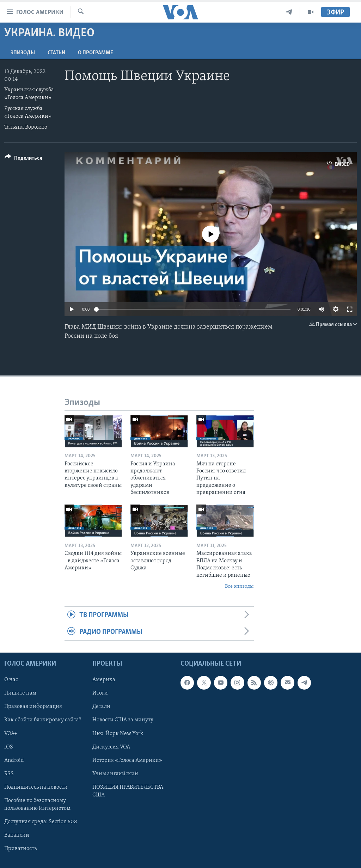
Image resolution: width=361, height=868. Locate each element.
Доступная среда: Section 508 (41, 822)
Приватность (20, 849)
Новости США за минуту (123, 720)
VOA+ (11, 734)
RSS (9, 774)
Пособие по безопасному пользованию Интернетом (37, 805)
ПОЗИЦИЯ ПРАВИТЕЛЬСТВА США (128, 791)
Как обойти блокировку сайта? (43, 720)
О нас (11, 680)
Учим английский (115, 774)
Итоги (100, 693)
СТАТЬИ (56, 53)
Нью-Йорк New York (118, 734)
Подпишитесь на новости (36, 787)
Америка (104, 680)
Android (14, 760)
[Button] (23, 159)
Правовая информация (33, 707)
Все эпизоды (239, 586)
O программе (96, 53)
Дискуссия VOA (111, 747)
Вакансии (17, 835)
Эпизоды (23, 53)
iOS (9, 747)
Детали (101, 707)
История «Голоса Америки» (127, 760)
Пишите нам (20, 693)
